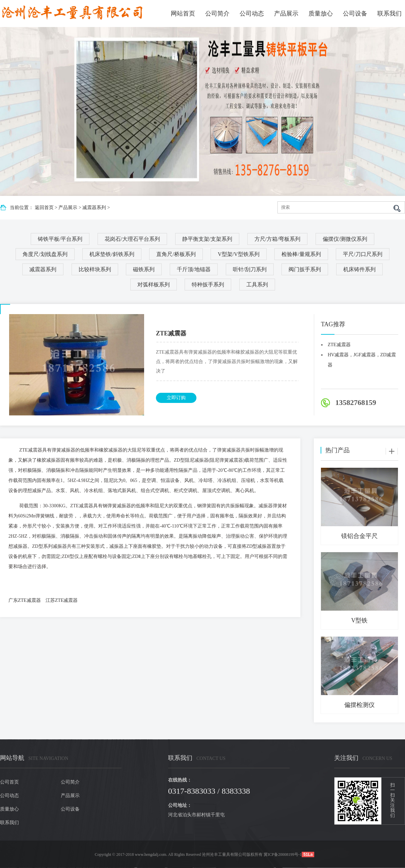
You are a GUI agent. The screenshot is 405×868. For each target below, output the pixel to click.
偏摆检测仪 (359, 705)
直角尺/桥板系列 (176, 254)
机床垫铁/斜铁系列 (112, 254)
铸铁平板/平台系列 (60, 239)
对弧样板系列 (154, 285)
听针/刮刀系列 (250, 269)
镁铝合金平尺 (359, 536)
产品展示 (286, 14)
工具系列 (257, 285)
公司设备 (355, 14)
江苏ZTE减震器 (62, 600)
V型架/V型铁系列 (239, 254)
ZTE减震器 (339, 345)
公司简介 (217, 14)
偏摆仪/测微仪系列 (345, 239)
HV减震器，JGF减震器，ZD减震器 (362, 356)
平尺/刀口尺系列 (362, 254)
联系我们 (389, 14)
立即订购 (176, 398)
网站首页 (183, 14)
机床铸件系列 (359, 269)
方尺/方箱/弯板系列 (278, 239)
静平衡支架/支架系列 (207, 239)
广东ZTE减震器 (25, 600)
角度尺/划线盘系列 (45, 254)
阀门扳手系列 (305, 269)
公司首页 (9, 782)
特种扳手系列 (208, 285)
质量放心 (321, 14)
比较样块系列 (95, 269)
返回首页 (44, 208)
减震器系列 (94, 208)
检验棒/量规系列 (301, 254)
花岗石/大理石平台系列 (132, 239)
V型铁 (360, 620)
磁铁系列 (144, 269)
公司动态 (252, 14)
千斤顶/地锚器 (194, 269)
